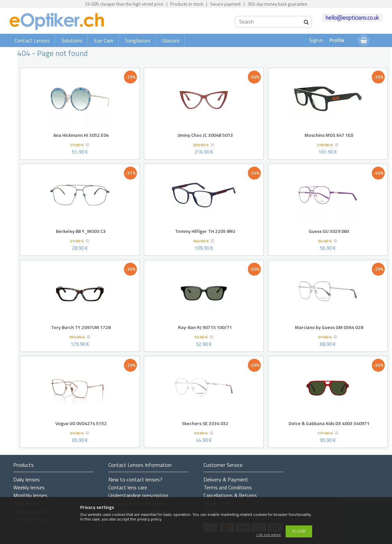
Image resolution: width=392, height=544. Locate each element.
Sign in (316, 40)
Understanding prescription (138, 495)
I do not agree (269, 535)
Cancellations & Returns (230, 495)
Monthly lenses (30, 495)
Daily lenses (27, 479)
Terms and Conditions (228, 487)
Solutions (72, 40)
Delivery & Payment (226, 479)
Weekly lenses (29, 487)
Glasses (171, 40)
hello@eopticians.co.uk (352, 18)
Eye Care (104, 40)
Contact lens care (128, 487)
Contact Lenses (32, 40)
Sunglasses (138, 40)
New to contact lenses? (135, 479)
